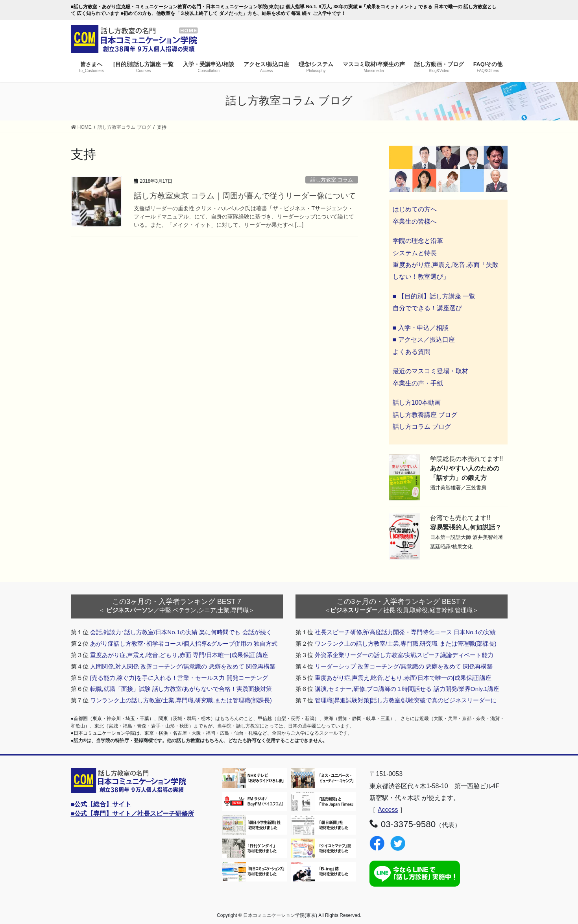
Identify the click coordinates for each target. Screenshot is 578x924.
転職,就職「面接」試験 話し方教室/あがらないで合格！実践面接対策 (181, 689)
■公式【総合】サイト (101, 804)
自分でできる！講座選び (427, 308)
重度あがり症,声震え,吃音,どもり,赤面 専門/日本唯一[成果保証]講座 (179, 655)
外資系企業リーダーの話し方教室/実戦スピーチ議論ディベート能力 (404, 655)
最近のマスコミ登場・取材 (430, 371)
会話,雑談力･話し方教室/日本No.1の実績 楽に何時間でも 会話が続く (181, 632)
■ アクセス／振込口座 (424, 340)
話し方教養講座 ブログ (425, 415)
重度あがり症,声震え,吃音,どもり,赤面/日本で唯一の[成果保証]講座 (403, 678)
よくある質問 (412, 352)
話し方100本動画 (417, 403)
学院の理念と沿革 (418, 241)
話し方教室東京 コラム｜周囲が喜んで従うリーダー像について (245, 196)
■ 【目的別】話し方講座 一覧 (434, 296)
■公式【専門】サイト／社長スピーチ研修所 (133, 814)
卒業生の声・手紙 (418, 383)
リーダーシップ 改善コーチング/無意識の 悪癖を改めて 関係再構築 (404, 666)
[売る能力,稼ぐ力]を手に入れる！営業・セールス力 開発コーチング (179, 678)
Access (388, 810)
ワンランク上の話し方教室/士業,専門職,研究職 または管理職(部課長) (406, 643)
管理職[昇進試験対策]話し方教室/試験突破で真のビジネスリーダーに (406, 700)
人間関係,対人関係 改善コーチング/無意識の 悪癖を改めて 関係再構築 (183, 666)
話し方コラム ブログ (422, 427)
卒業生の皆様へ (415, 221)
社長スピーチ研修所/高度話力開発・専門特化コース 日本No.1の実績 (405, 632)
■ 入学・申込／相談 (421, 328)
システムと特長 (415, 253)
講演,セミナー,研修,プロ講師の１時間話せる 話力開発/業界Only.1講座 (407, 689)
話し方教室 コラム (332, 180)
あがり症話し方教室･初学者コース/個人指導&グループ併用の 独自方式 (184, 643)
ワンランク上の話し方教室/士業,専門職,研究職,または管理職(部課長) (181, 700)
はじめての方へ (415, 209)
